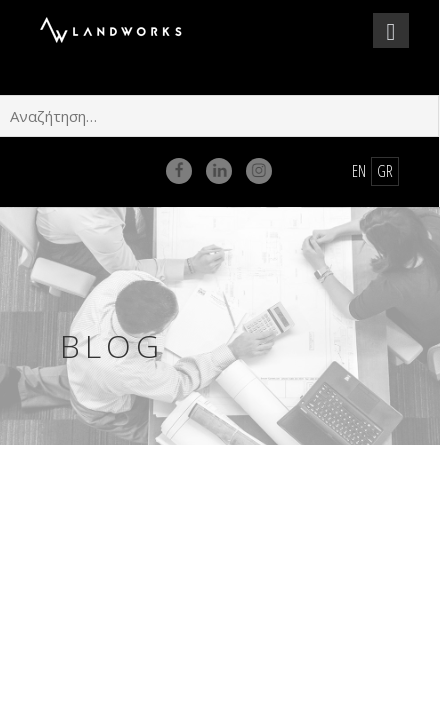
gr (385, 171)
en (359, 171)
